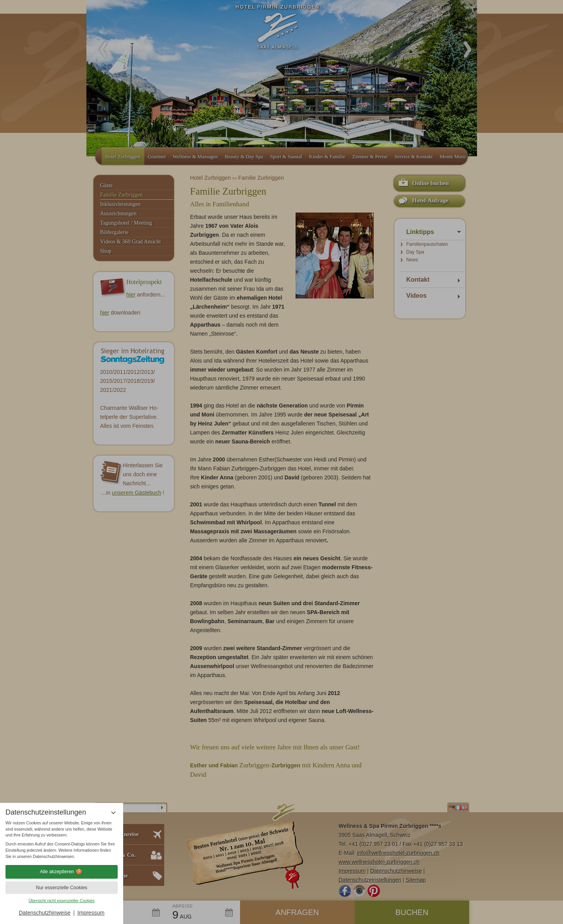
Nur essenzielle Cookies (62, 888)
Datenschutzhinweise (45, 913)
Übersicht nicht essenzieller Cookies (62, 901)
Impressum (91, 913)
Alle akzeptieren (62, 872)
